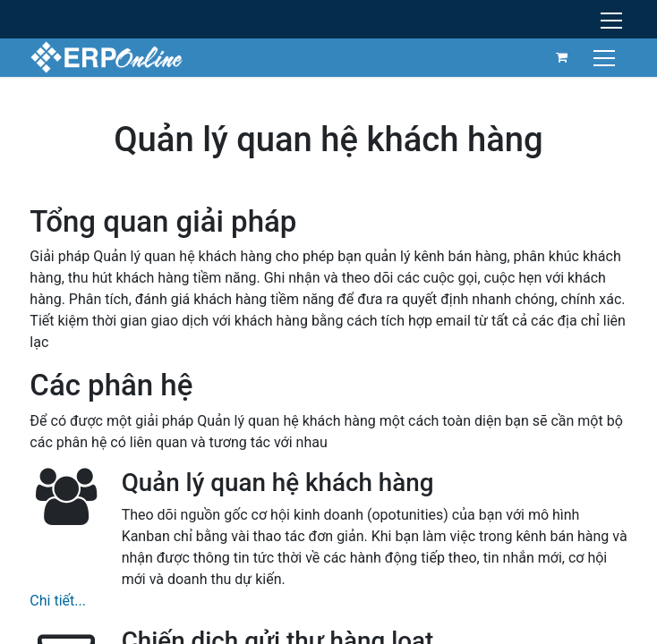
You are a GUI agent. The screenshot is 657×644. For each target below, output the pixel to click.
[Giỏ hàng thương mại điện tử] (562, 57)
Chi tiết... (58, 601)
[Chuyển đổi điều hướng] (606, 57)
